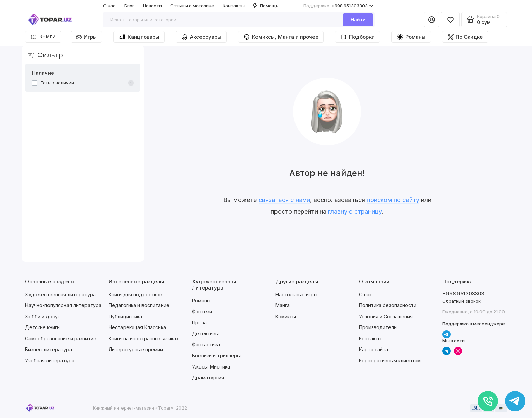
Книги (43, 37)
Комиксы (286, 316)
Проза (199, 323)
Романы (411, 37)
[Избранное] (450, 20)
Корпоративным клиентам (390, 361)
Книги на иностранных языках (144, 339)
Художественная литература (60, 294)
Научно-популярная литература (63, 305)
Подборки (357, 37)
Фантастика (206, 345)
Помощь (266, 6)
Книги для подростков (135, 294)
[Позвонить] (488, 401)
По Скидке (465, 37)
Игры (86, 37)
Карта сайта (374, 349)
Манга (283, 305)
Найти (358, 19)
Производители (378, 327)
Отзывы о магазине (192, 6)
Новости (152, 6)
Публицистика (125, 316)
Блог (129, 6)
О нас (109, 6)
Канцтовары (139, 37)
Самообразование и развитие (61, 339)
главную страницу (355, 211)
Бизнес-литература (49, 349)
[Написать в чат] (515, 401)
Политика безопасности (388, 305)
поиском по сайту (393, 200)
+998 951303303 (338, 6)
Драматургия (208, 377)
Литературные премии (136, 349)
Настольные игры (296, 294)
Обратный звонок (462, 301)
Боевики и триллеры (216, 355)
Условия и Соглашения (386, 316)
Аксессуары (201, 37)
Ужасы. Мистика (211, 367)
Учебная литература (50, 361)
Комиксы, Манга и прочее (281, 37)
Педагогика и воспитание (139, 305)
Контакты (234, 6)
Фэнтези (202, 311)
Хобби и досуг (42, 316)
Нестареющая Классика (137, 327)
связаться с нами (284, 200)
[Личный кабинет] (432, 20)
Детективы (205, 333)
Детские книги (42, 327)
